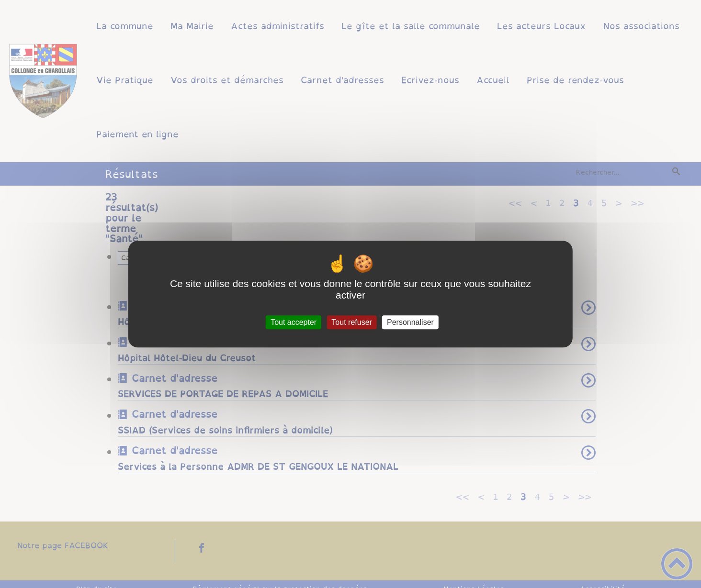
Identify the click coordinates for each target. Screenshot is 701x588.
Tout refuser (351, 322)
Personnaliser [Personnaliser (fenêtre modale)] (410, 322)
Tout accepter (294, 322)
